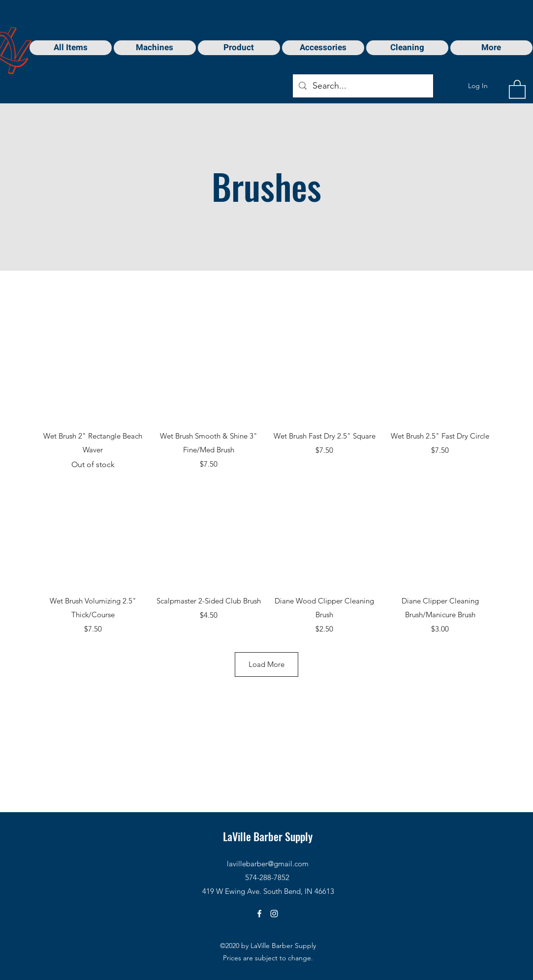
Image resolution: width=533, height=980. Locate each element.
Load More (266, 664)
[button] (517, 89)
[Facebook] (259, 914)
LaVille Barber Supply (268, 836)
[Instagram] (274, 914)
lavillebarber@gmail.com (268, 864)
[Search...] (362, 86)
